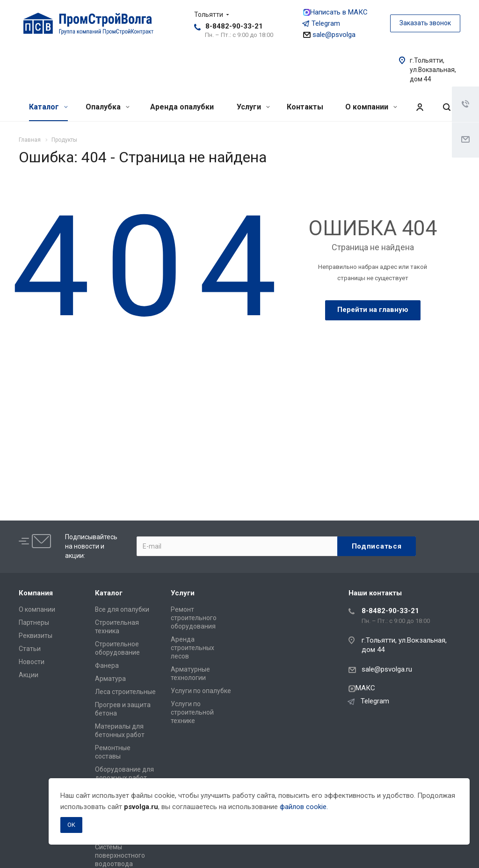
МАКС (362, 688)
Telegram (322, 23)
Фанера (107, 665)
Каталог (48, 107)
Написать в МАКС (335, 12)
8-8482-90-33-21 (234, 26)
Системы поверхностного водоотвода (120, 855)
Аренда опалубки (182, 107)
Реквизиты (36, 636)
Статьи (30, 649)
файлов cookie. (304, 807)
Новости (32, 662)
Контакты (305, 107)
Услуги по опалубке (201, 691)
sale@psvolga (329, 35)
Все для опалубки (122, 609)
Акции (29, 675)
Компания (36, 593)
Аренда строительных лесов (192, 648)
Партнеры (34, 622)
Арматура (110, 679)
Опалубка (108, 107)
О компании (371, 107)
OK (71, 825)
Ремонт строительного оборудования (194, 618)
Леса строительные (125, 692)
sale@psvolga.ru (387, 669)
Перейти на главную (373, 310)
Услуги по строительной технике (192, 712)
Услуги (253, 107)
